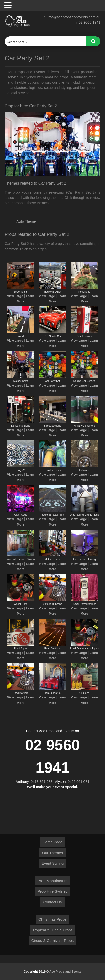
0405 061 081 (78, 782)
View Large (15, 296)
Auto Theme (26, 221)
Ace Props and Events (65, 972)
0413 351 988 (41, 782)
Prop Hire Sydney (53, 891)
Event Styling (53, 863)
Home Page (52, 842)
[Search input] (46, 41)
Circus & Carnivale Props (53, 941)
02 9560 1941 (90, 22)
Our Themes (52, 853)
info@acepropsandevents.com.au (74, 17)
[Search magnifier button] (93, 41)
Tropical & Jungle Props (52, 930)
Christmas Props (52, 919)
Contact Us (52, 902)
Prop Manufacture (52, 881)
